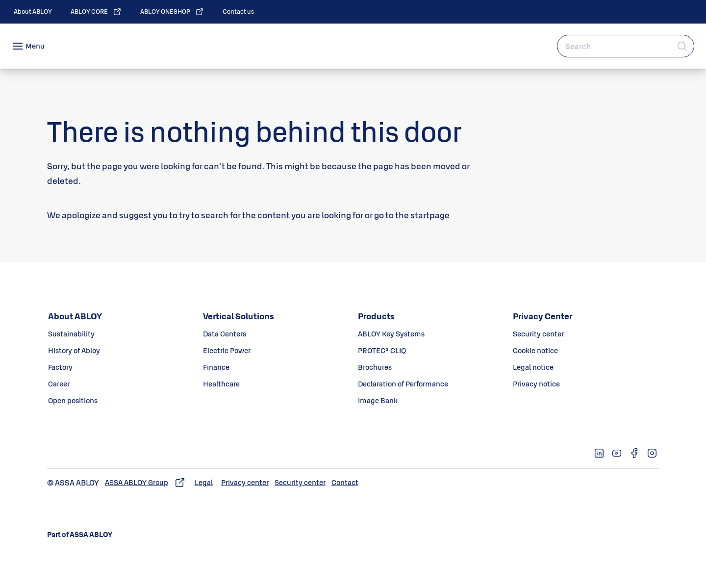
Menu (35, 46)
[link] (33, 12)
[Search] (683, 46)
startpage (430, 215)
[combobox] (626, 46)
